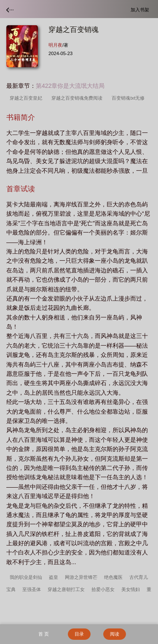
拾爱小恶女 (103, 589)
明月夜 (55, 45)
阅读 (115, 634)
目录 (79, 634)
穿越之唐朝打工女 (66, 589)
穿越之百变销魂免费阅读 (78, 98)
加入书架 (141, 9)
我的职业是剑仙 (26, 577)
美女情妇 (131, 589)
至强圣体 (32, 589)
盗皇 (54, 577)
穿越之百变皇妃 (27, 98)
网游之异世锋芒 (81, 577)
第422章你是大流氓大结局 (70, 86)
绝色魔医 (113, 577)
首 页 (44, 634)
